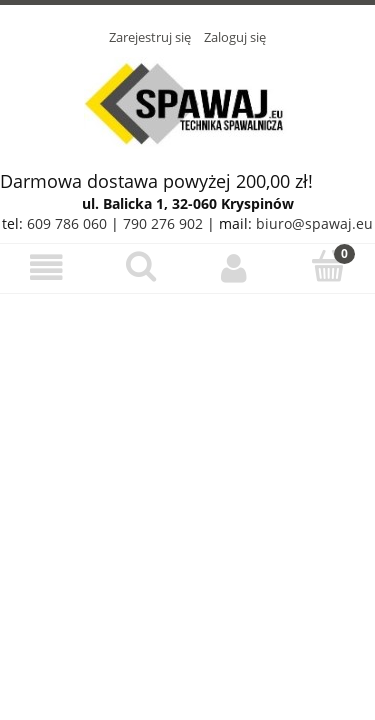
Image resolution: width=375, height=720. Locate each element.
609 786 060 (67, 223)
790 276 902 (163, 223)
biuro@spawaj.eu (314, 223)
